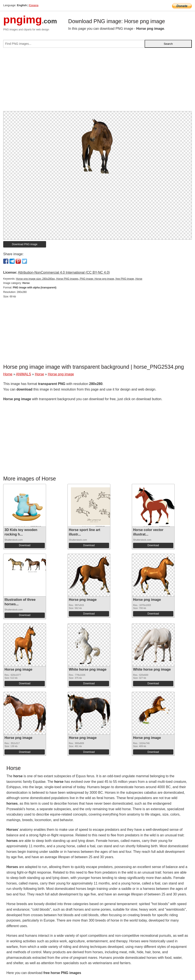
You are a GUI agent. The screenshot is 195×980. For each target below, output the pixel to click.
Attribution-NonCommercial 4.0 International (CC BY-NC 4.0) (64, 272)
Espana (34, 5)
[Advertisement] (97, 81)
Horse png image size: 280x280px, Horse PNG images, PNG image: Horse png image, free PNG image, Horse (79, 279)
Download (25, 545)
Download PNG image (25, 244)
